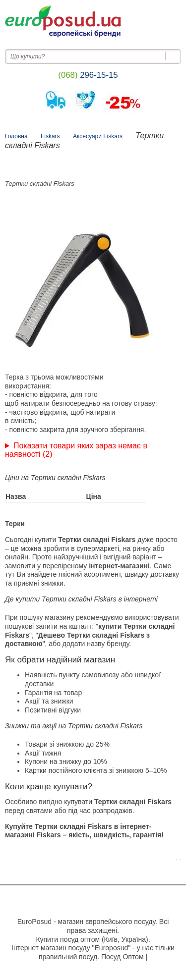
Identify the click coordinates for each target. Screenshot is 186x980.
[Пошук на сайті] (173, 56)
